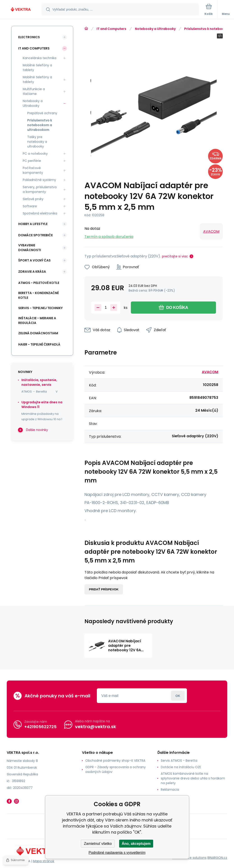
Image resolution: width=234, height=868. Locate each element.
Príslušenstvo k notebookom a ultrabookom (40, 125)
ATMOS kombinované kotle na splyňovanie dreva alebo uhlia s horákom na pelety (193, 778)
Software (30, 206)
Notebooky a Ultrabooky (155, 29)
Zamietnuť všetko (98, 844)
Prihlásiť (178, 696)
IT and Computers (111, 29)
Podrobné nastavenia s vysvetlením (117, 853)
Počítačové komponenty (33, 170)
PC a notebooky (35, 154)
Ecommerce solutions (189, 858)
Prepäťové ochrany (42, 113)
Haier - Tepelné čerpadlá (39, 344)
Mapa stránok (44, 861)
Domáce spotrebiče (35, 235)
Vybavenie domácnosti (30, 248)
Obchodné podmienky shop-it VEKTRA (115, 761)
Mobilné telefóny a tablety (37, 68)
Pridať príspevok (104, 589)
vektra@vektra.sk (95, 727)
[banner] (21, 10)
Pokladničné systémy (39, 180)
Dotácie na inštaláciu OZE (181, 767)
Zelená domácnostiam (38, 333)
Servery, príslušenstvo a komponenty (40, 189)
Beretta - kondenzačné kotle (39, 295)
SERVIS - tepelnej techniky (40, 308)
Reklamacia (170, 790)
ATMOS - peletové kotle (39, 283)
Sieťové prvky (33, 199)
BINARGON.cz (217, 858)
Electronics (29, 37)
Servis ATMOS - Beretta (179, 761)
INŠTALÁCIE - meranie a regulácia (37, 320)
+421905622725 (40, 727)
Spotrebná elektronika (40, 213)
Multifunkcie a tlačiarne (34, 91)
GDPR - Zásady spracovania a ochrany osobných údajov (116, 769)
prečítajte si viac (175, 256)
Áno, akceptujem (136, 844)
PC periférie (32, 161)
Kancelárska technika (40, 58)
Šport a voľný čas (34, 260)
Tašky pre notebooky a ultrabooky (37, 142)
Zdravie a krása (32, 272)
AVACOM (211, 231)
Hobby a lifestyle (33, 224)
